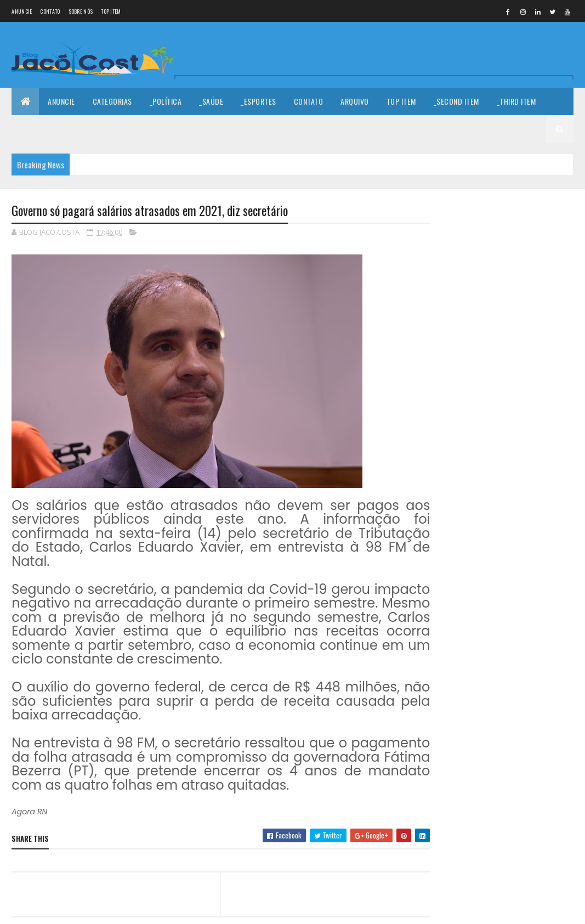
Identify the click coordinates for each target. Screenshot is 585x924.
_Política (166, 101)
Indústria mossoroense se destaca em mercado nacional (531, 421)
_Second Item (456, 101)
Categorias (112, 101)
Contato (50, 11)
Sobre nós (81, 11)
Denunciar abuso (475, 549)
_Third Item (516, 101)
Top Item (111, 11)
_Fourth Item (43, 129)
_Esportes (259, 101)
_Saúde (211, 101)
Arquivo (355, 101)
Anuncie (22, 11)
